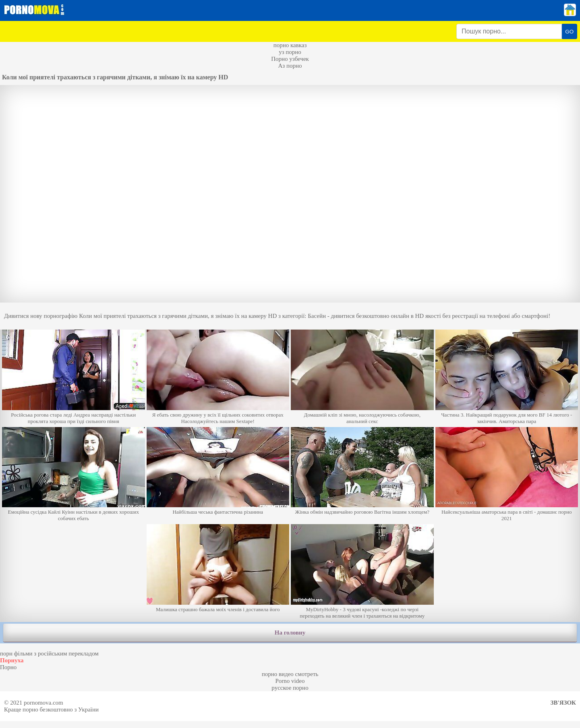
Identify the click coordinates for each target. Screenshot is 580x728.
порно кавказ (290, 45)
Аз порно (290, 66)
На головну (290, 633)
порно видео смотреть (290, 674)
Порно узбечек (290, 59)
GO (569, 32)
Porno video (290, 681)
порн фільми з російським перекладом (49, 653)
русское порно (290, 688)
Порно (8, 667)
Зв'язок (563, 703)
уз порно (290, 52)
